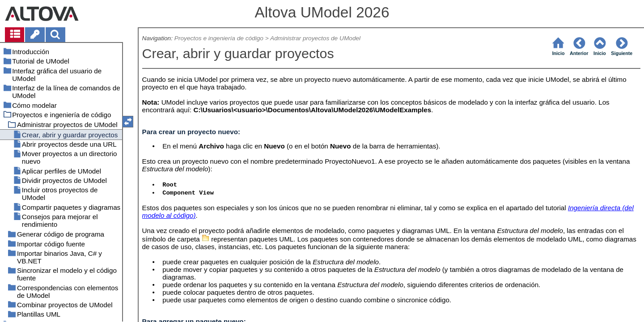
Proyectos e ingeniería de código (219, 38)
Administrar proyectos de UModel (315, 38)
